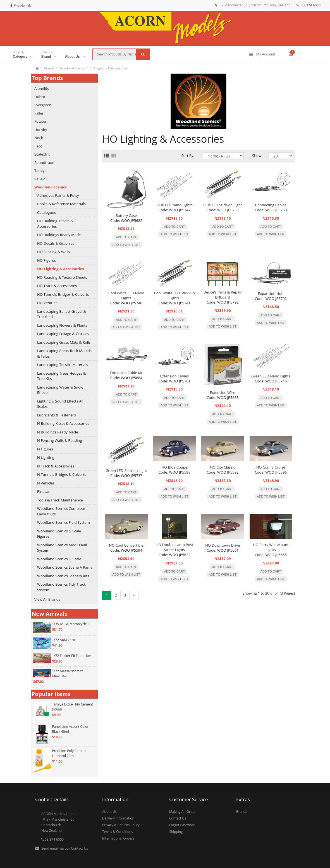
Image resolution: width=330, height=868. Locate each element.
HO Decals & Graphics (56, 243)
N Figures (45, 449)
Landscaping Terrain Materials (63, 365)
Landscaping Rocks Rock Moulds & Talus (64, 353)
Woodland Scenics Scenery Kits (63, 576)
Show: (256, 156)
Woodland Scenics (72, 68)
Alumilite (42, 88)
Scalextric (42, 154)
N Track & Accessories (56, 466)
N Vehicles (46, 483)
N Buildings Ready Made (58, 432)
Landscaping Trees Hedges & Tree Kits (61, 376)
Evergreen (43, 105)
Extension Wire (223, 392)
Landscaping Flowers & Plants (62, 325)
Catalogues (46, 212)
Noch (39, 138)
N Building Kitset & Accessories (63, 423)
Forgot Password (182, 825)
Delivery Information (118, 818)
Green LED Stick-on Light (126, 471)
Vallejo (40, 179)
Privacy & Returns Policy (121, 825)
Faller (39, 113)
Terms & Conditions (118, 832)
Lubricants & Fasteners (57, 415)
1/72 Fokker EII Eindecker (71, 656)
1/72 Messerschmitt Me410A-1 (67, 674)
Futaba (40, 121)
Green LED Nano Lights (271, 376)
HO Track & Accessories (57, 286)
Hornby (41, 130)
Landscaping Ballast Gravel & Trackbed (62, 314)
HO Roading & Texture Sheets (62, 277)
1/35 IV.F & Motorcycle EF (72, 624)
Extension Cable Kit (126, 373)
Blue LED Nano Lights (174, 205)
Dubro (40, 97)
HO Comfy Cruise (271, 467)
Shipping (176, 832)
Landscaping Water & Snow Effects (60, 390)
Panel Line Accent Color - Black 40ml (71, 729)
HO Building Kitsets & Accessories (55, 224)
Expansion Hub (271, 294)
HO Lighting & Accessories (109, 68)
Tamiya (40, 171)
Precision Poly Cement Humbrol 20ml (69, 753)
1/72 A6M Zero (63, 640)
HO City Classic (223, 467)
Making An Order (182, 812)
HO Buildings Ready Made (59, 235)
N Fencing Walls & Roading (60, 440)
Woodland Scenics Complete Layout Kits (61, 511)
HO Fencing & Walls (54, 252)
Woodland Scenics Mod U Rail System (62, 548)
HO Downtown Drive (223, 545)
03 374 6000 (52, 839)
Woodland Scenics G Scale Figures (59, 534)
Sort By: (188, 156)
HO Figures (46, 260)
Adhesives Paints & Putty (58, 195)
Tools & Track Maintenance (60, 500)
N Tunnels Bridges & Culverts (62, 474)
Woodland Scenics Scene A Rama (65, 567)
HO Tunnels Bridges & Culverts (63, 294)
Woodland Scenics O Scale (59, 559)
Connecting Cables (271, 205)
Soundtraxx (44, 163)
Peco (38, 146)
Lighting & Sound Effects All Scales (60, 404)
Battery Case (126, 215)
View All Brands (47, 599)
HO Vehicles (47, 303)
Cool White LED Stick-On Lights (174, 295)
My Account (262, 54)
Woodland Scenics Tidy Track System (61, 587)
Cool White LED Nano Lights (126, 295)
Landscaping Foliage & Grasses (63, 334)
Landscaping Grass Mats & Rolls (64, 342)
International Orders (118, 838)
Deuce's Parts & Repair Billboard (223, 295)
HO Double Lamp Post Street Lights (174, 547)
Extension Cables (174, 376)
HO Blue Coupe (174, 467)
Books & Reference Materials (61, 204)
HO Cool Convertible (126, 545)
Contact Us (79, 848)
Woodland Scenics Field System (64, 522)
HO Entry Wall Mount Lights (271, 547)
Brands (49, 68)
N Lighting (46, 457)
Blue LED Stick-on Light (223, 205)
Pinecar (43, 491)
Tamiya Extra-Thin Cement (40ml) (72, 707)
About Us (109, 812)
